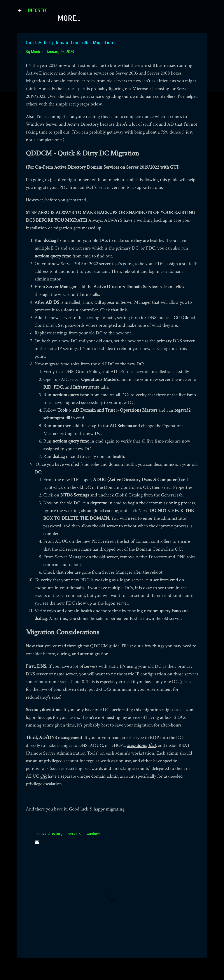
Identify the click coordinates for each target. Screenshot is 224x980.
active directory (49, 833)
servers (74, 833)
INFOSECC (38, 10)
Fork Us (109, 18)
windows (94, 833)
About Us (73, 18)
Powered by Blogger (112, 968)
